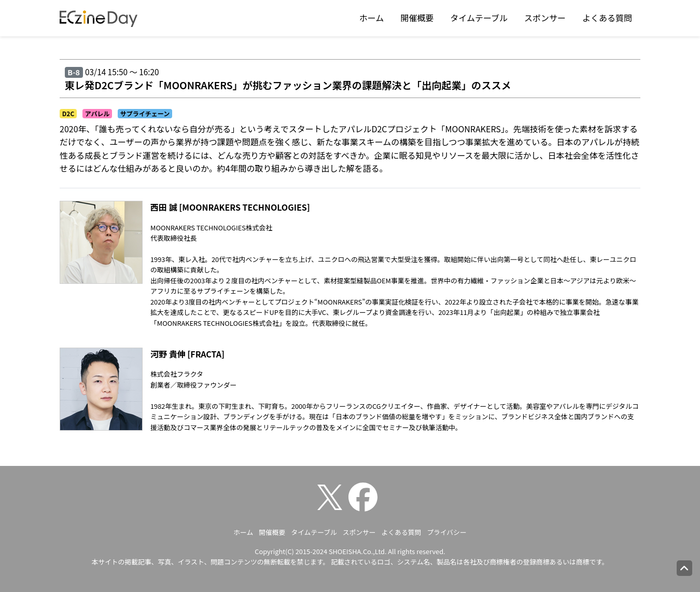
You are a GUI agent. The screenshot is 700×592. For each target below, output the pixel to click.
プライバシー (447, 532)
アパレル (97, 113)
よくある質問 (607, 18)
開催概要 (417, 18)
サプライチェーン (145, 113)
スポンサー (545, 18)
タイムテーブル (479, 18)
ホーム (372, 18)
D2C (68, 113)
